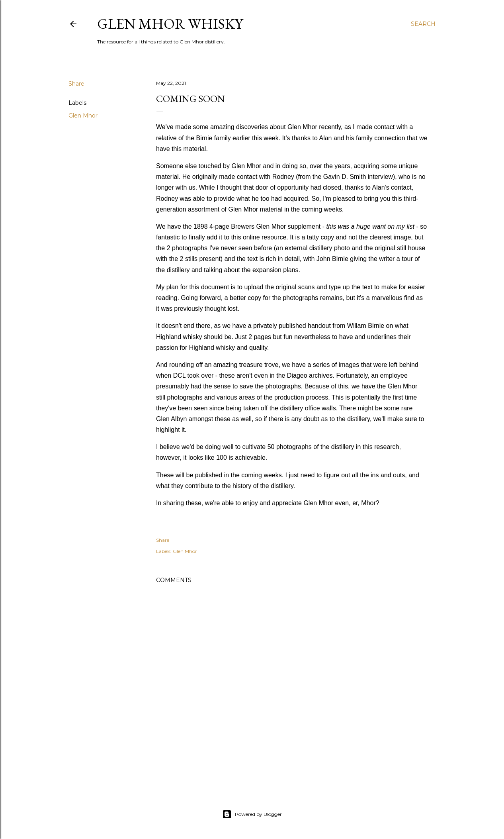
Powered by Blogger (252, 814)
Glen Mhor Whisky (170, 24)
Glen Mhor (83, 116)
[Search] (423, 24)
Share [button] (76, 84)
